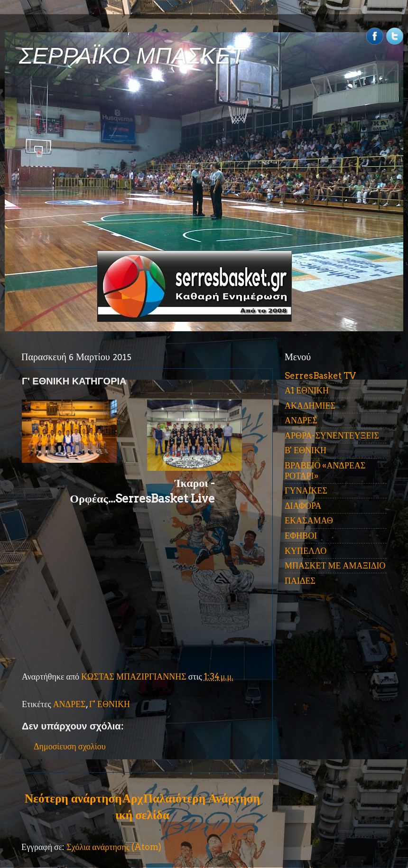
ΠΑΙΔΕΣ (300, 581)
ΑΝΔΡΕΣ (70, 704)
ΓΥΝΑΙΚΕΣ (306, 490)
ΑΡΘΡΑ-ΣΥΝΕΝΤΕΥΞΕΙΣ (332, 435)
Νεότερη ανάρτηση (73, 798)
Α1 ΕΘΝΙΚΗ (307, 390)
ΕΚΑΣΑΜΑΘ (309, 520)
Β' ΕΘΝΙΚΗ (306, 450)
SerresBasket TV (320, 376)
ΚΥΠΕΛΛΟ (306, 551)
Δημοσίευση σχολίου (70, 746)
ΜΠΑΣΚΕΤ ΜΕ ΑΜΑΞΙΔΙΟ (335, 565)
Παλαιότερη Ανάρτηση (202, 798)
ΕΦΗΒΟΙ (301, 536)
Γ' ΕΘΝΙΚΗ (110, 704)
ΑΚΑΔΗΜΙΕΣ (310, 406)
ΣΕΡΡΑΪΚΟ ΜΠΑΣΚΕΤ (132, 56)
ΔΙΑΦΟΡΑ (303, 506)
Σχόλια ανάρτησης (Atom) (114, 847)
